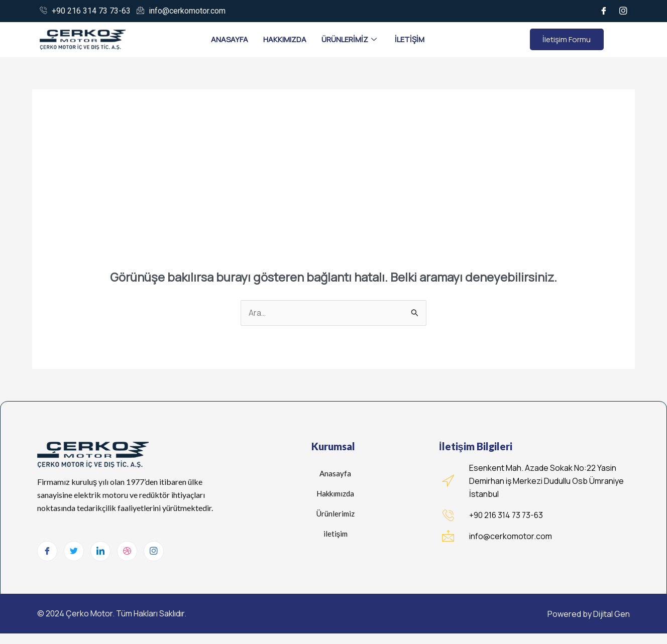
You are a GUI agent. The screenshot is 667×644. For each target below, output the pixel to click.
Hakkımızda (285, 39)
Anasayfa (230, 39)
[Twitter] (74, 552)
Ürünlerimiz (349, 40)
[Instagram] (154, 552)
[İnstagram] (623, 11)
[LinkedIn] (100, 552)
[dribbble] (127, 552)
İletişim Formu (567, 39)
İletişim (410, 39)
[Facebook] (604, 11)
